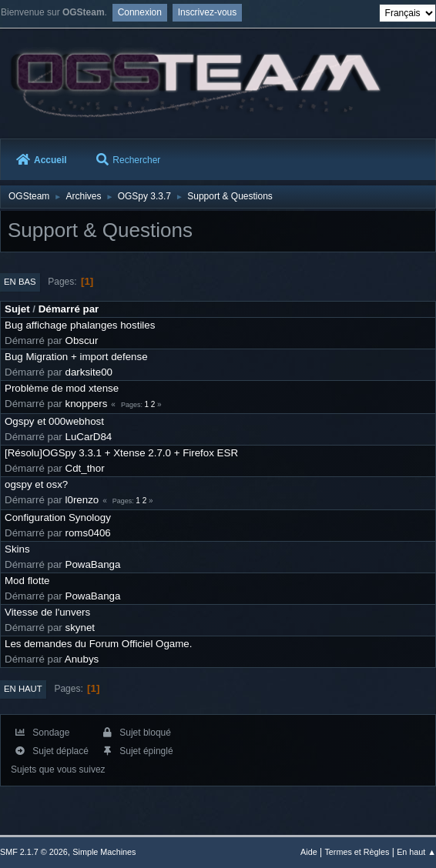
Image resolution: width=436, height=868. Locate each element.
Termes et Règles (357, 852)
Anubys (82, 659)
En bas (20, 282)
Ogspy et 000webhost (54, 421)
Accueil (42, 160)
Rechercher (128, 160)
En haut (23, 689)
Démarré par (69, 309)
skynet (80, 628)
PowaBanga (93, 564)
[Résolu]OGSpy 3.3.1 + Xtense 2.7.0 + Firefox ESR (121, 453)
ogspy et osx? (36, 484)
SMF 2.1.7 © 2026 (34, 852)
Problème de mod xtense (62, 388)
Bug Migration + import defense (76, 357)
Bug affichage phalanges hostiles (80, 325)
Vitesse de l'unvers (47, 612)
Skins (17, 549)
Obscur (82, 341)
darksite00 (89, 372)
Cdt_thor (85, 468)
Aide (309, 852)
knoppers (87, 404)
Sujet (17, 309)
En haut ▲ (416, 852)
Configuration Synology (58, 517)
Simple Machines (104, 852)
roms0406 (88, 533)
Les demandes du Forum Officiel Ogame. (98, 644)
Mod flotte (27, 581)
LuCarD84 (89, 437)
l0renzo (82, 500)
